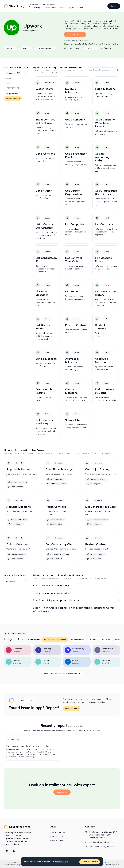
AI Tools (93, 639)
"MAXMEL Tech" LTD (106, 865)
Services (34, 5)
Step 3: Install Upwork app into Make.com (77, 600)
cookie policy (62, 862)
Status (80, 8)
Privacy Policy (57, 836)
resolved (14, 740)
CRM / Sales (106, 639)
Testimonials (50, 8)
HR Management (31, 31)
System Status (57, 841)
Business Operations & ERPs (55, 639)
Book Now (62, 792)
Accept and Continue (90, 862)
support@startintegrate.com (101, 846)
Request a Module (13, 98)
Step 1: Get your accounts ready (77, 585)
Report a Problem (72, 708)
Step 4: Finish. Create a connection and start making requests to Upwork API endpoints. (77, 609)
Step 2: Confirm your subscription (77, 593)
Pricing (37, 8)
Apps (71, 8)
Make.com (109, 48)
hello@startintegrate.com (100, 842)
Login (114, 6)
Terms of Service (58, 832)
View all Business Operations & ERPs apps (62, 673)
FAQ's (62, 8)
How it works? (48, 5)
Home (10, 48)
